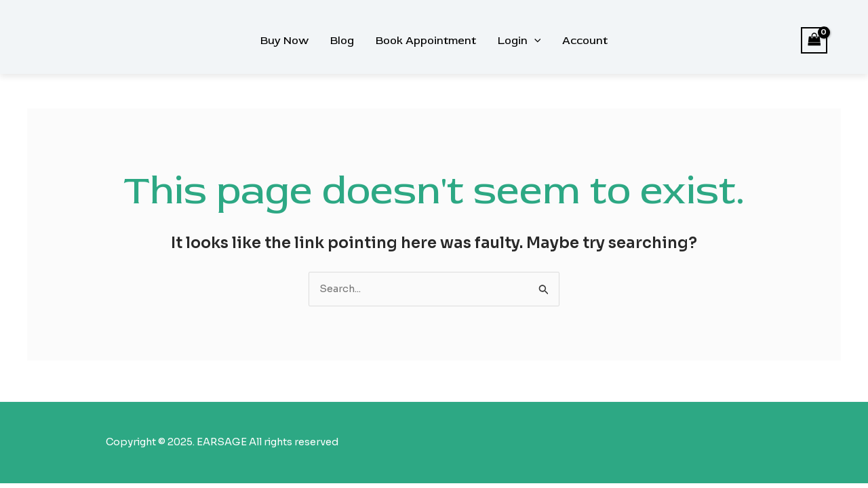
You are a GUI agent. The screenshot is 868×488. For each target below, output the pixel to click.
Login (519, 41)
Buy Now (284, 41)
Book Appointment (426, 41)
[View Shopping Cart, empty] (814, 40)
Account (585, 41)
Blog (342, 41)
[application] (534, 41)
